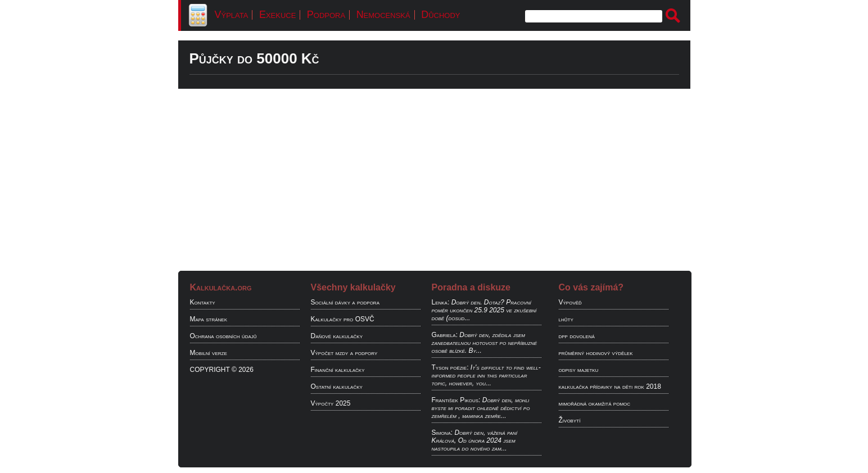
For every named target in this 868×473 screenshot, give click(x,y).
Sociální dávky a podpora (345, 302)
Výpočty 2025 (331, 403)
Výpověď (570, 302)
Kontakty (203, 302)
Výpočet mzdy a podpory (344, 353)
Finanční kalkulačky (338, 370)
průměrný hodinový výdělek (596, 353)
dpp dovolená (577, 336)
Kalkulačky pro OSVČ (343, 319)
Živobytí (570, 420)
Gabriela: (445, 335)
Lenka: (441, 302)
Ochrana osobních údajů (223, 336)
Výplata (232, 15)
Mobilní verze (209, 353)
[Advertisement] (434, 177)
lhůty (566, 319)
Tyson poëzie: (450, 367)
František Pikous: (456, 400)
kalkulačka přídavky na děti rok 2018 (610, 386)
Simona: (442, 433)
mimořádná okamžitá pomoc (595, 403)
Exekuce (277, 15)
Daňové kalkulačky (337, 336)
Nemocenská (383, 15)
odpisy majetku (579, 370)
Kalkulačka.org (221, 287)
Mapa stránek (209, 319)
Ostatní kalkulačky (337, 386)
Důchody (440, 15)
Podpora (326, 15)
